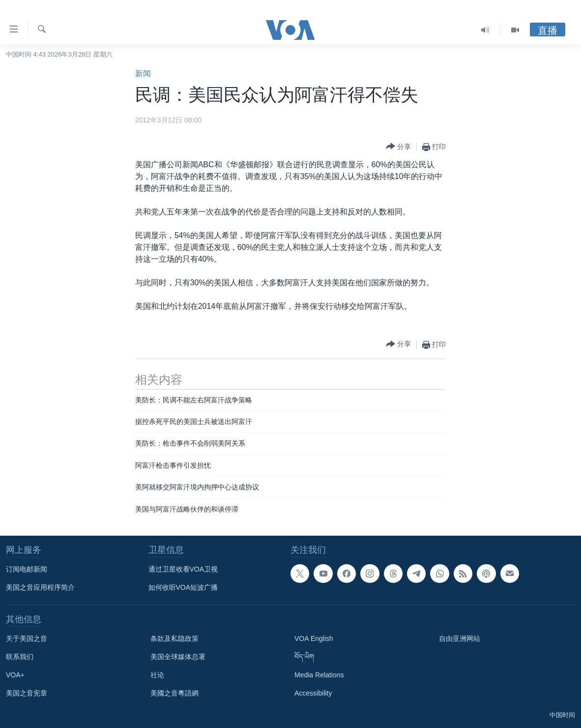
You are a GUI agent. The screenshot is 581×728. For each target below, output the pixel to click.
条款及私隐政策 (174, 638)
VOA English (314, 638)
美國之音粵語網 (174, 693)
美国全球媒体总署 (178, 657)
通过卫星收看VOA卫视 (183, 569)
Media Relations (319, 675)
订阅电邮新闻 (27, 569)
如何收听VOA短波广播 (183, 587)
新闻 (143, 74)
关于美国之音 (27, 638)
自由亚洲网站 (460, 638)
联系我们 (20, 657)
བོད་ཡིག (304, 657)
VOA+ (15, 675)
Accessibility (313, 693)
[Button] (398, 147)
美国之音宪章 (27, 693)
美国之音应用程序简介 (40, 587)
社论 (157, 675)
